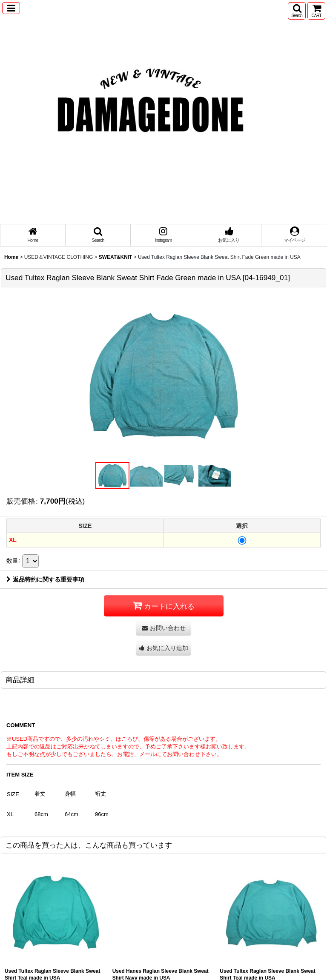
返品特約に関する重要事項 (45, 579)
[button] (11, 8)
